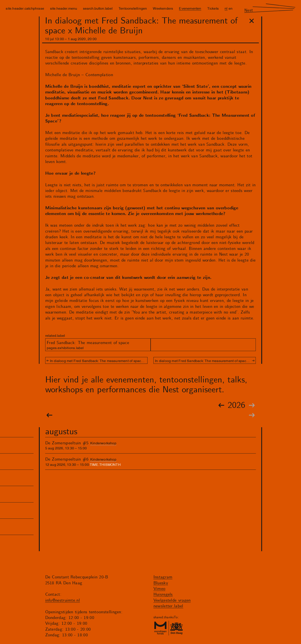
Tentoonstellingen (133, 8)
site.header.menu (64, 8)
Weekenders (163, 8)
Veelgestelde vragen (172, 600)
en (231, 8)
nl (226, 8)
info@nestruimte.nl (63, 600)
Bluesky (161, 583)
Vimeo (160, 589)
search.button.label (98, 8)
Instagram (163, 577)
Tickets (213, 8)
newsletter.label (168, 606)
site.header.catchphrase (25, 8)
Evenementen (190, 8)
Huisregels (163, 595)
